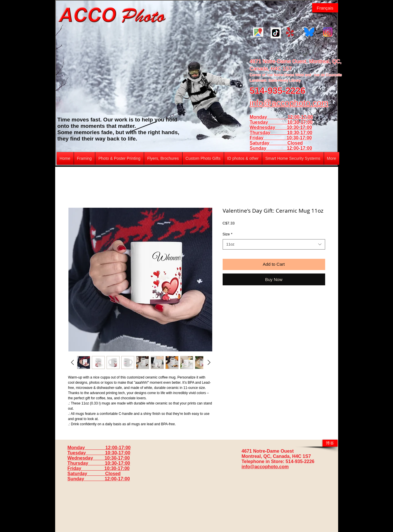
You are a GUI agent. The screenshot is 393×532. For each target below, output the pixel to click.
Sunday (268, 148)
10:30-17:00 (300, 133)
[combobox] (274, 244)
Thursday (269, 133)
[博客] (330, 443)
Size (228, 234)
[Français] (325, 8)
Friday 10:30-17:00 (281, 138)
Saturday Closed (276, 143)
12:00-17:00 (299, 148)
